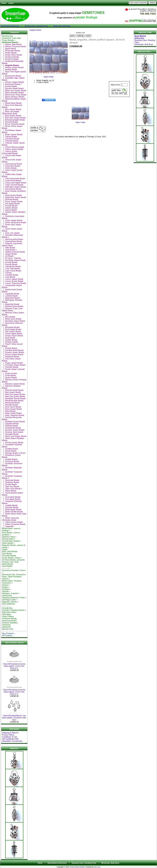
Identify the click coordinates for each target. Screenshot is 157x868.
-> (11, 42)
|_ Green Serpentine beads (14, 222)
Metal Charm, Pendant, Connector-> (12, 582)
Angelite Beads (35, 30)
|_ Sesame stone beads (13, 432)
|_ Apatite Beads (9, 69)
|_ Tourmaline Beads (11, 497)
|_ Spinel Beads (9, 451)
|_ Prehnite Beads (10, 367)
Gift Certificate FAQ (10, 739)
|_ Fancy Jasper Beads (12, 202)
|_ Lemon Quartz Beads (13, 281)
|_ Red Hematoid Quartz (13, 390)
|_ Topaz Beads (9, 491)
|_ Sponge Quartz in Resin (14, 453)
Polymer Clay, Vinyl (10, 562)
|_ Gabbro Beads (10, 208)
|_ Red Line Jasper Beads (13, 394)
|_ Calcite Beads (9, 137)
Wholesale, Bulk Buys (62, 26)
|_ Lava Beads (9, 277)
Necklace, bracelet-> (11, 593)
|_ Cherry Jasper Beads (12, 149)
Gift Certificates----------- (8, 605)
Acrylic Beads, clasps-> (12, 558)
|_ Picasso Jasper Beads (13, 352)
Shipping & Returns (10, 733)
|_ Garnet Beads (9, 210)
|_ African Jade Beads (12, 44)
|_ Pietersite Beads (10, 357)
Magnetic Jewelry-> (10, 602)
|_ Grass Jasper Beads (12, 220)
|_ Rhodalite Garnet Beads (14, 398)
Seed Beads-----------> (7, 567)
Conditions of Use (9, 737)
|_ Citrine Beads (9, 168)
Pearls (5, 549)
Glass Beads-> (8, 543)
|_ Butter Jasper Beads (12, 134)
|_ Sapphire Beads (10, 424)
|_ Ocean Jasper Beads (12, 336)
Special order (8, 629)
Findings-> (6, 589)
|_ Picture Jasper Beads (13, 354)
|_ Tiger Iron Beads (11, 486)
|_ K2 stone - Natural (11, 258)
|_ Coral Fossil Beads (11, 181)
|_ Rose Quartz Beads (12, 409)
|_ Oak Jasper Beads (11, 331)
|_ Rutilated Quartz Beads (13, 422)
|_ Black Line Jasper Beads (14, 90)
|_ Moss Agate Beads (11, 329)
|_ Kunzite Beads (10, 262)
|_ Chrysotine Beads (11, 166)
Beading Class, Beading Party (36, 26)
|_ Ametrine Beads (10, 59)
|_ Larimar (7, 273)
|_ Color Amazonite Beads (13, 178)
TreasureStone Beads (77, 867)
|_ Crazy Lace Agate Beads (14, 183)
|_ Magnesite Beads (11, 298)
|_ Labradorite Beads (11, 266)
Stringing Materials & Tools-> (14, 598)
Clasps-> (6, 587)
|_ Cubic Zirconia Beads (13, 185)
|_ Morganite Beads (11, 327)
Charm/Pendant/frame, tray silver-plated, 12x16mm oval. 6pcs (14, 717)
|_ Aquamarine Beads (12, 76)
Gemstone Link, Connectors (14, 574)
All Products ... (8, 635)
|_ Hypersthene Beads (12, 241)
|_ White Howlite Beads (12, 512)
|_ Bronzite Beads (10, 122)
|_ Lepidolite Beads (11, 294)
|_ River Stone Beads (11, 407)
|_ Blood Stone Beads (12, 103)
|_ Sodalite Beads (10, 449)
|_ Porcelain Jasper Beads (14, 365)
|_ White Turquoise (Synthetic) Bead (10, 519)
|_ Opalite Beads (9, 340)
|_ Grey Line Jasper (11, 233)
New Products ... (9, 633)
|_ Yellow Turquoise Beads (14, 524)
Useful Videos (8, 616)
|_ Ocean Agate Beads (12, 334)
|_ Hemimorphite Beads (12, 239)
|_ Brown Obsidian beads (13, 124)
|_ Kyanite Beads (10, 264)
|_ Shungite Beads (10, 434)
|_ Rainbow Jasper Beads (13, 384)
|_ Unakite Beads (10, 505)
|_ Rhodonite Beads (11, 403)
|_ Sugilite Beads (10, 459)
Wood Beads (7, 564)
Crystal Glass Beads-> (11, 541)
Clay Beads (7, 554)
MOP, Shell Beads (10, 551)
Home (4, 3)
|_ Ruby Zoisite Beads (12, 413)
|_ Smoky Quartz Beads (13, 442)
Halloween (6, 627)
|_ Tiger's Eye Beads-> (12, 489)
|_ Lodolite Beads (10, 296)
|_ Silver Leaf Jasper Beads (14, 436)
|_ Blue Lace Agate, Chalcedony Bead (11, 112)
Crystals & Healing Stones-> (14, 610)
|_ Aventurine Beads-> (12, 84)
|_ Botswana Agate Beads (13, 120)
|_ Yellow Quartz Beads (12, 522)
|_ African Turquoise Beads (14, 46)
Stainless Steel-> (9, 537)
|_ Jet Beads (8, 256)
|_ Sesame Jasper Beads (13, 430)
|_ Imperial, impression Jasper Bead (12, 244)
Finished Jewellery (10, 623)
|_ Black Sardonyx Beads (13, 97)
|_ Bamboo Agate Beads (13, 88)
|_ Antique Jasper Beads (13, 67)
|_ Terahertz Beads (10, 482)
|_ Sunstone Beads (11, 461)
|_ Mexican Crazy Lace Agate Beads (12, 309)
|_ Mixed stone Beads (12, 319)
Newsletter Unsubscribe (12, 741)
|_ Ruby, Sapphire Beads (13, 415)
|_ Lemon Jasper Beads (13, 279)
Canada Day (7, 608)
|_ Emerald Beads (10, 199)
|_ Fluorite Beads (10, 206)
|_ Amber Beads (9, 53)
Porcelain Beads (9, 556)
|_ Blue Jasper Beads (11, 109)
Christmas (6, 625)
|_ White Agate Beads (12, 510)
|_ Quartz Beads (9, 378)
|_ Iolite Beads (9, 248)
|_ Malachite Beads (11, 304)
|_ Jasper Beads (9, 254)
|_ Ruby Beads (9, 411)
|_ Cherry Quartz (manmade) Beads (10, 152)
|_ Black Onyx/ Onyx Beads (14, 95)
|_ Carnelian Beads (11, 139)
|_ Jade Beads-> (9, 250)
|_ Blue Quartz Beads (11, 116)
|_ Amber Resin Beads (12, 55)
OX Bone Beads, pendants (13, 560)
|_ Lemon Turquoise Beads (14, 283)
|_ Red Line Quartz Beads (13, 396)
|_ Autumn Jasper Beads (13, 82)
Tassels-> (6, 591)
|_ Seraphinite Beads (11, 428)
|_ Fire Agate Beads (11, 204)
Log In (11, 3)
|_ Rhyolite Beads (10, 405)
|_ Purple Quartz (9, 373)
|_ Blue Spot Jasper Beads (14, 118)
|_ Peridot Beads (9, 348)
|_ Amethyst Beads (10, 57)
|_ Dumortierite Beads (12, 189)
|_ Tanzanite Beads (11, 480)
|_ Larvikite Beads (10, 275)
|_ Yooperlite (8, 526)
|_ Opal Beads (9, 338)
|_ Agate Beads (9, 49)
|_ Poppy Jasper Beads (12, 363)
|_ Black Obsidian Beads (13, 93)
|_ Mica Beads (9, 317)
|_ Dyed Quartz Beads (12, 195)
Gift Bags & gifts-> (10, 600)
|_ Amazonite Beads (11, 51)
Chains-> (6, 585)
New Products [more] (14, 643)
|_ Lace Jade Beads (11, 269)
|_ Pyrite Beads (9, 375)
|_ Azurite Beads (9, 86)
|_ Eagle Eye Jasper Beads (14, 197)
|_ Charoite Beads (10, 141)
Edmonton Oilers (9, 612)
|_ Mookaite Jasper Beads (13, 321)
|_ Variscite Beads (10, 507)
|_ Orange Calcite (10, 342)
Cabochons (7, 595)
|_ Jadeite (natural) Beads (13, 252)
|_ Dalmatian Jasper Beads (14, 187)
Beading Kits (7, 36)
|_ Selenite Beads (10, 426)
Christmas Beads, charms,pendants (9, 620)
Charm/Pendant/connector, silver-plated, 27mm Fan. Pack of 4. (14, 665)
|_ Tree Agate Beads (11, 499)
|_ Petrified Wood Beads (13, 350)
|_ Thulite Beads (9, 484)
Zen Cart (97, 867)
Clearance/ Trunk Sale (11, 38)
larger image (80, 122)
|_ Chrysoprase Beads (12, 164)
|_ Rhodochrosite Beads (13, 401)
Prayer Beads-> (9, 40)
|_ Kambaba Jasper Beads (14, 260)
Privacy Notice (8, 735)
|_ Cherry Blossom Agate (13, 147)
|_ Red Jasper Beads (11, 392)
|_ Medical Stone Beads (13, 306)
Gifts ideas (6, 614)
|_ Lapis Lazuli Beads (11, 271)
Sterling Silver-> (9, 539)
